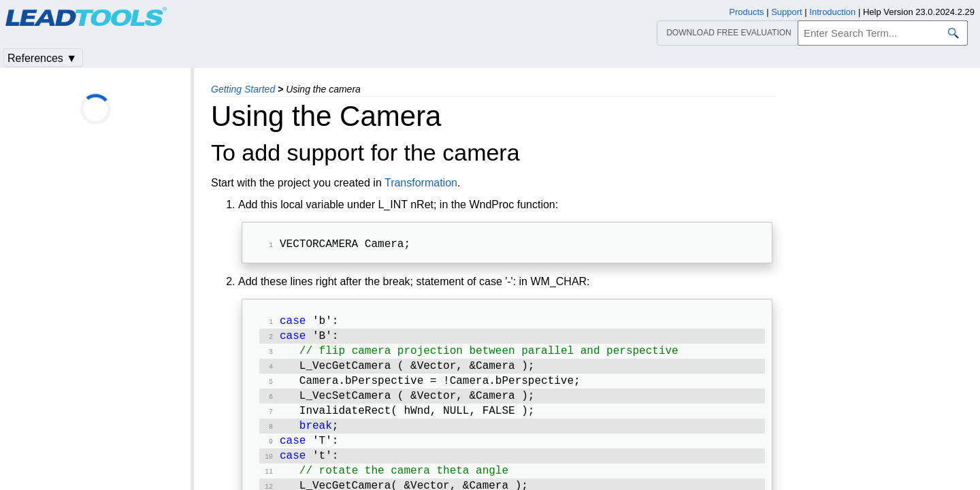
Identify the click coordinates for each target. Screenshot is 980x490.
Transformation (421, 183)
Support (787, 12)
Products (746, 12)
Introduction (832, 12)
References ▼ (42, 58)
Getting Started (243, 89)
